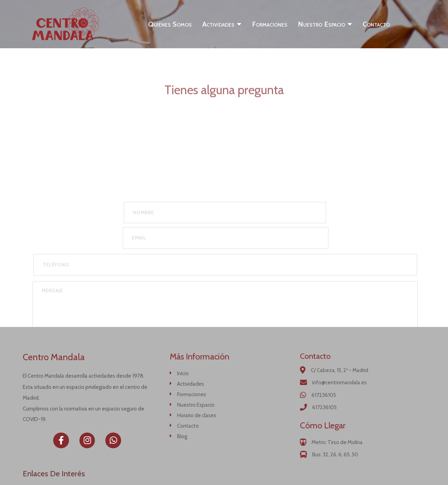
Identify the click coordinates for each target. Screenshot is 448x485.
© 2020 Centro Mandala (224, 471)
